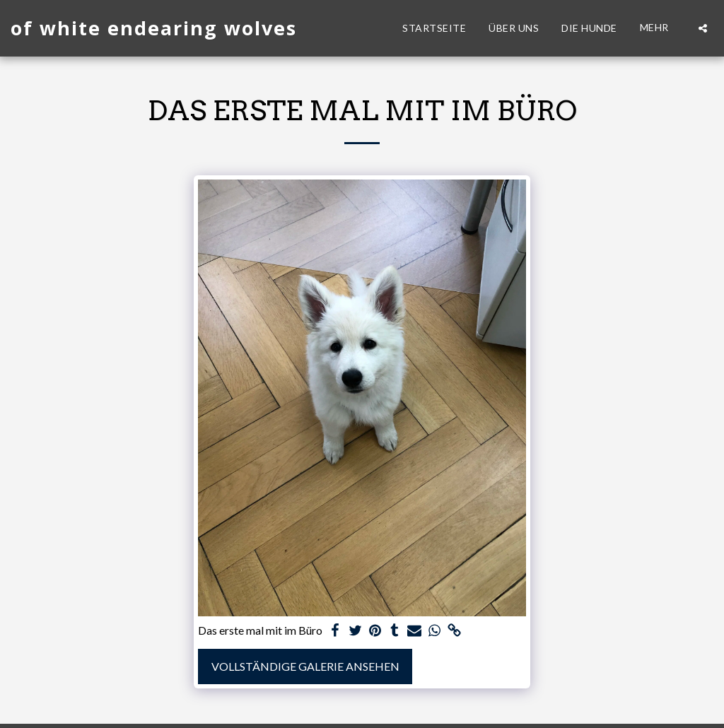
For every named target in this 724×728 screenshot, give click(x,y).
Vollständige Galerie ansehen (305, 666)
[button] (703, 28)
